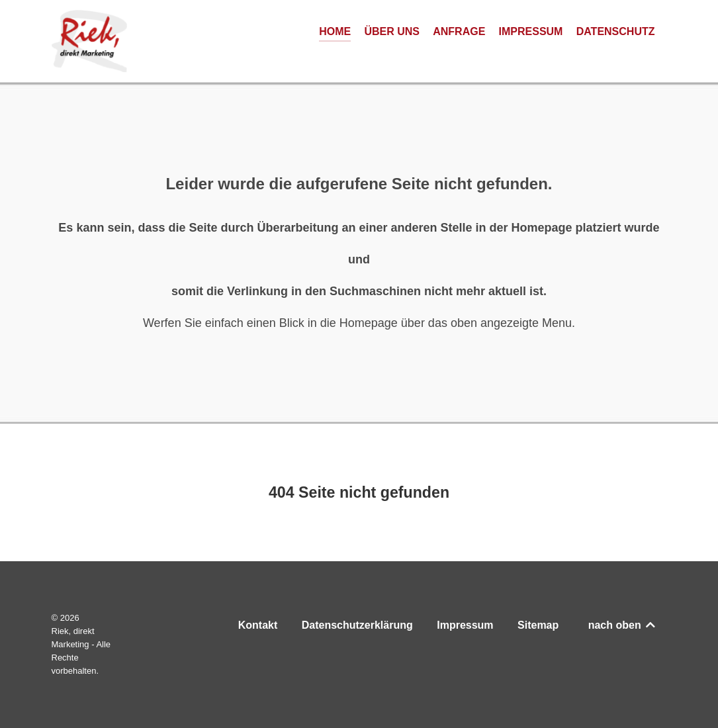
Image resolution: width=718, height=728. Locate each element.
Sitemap (538, 625)
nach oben (623, 625)
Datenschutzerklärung (357, 625)
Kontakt (258, 625)
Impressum (465, 625)
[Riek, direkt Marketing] (89, 41)
